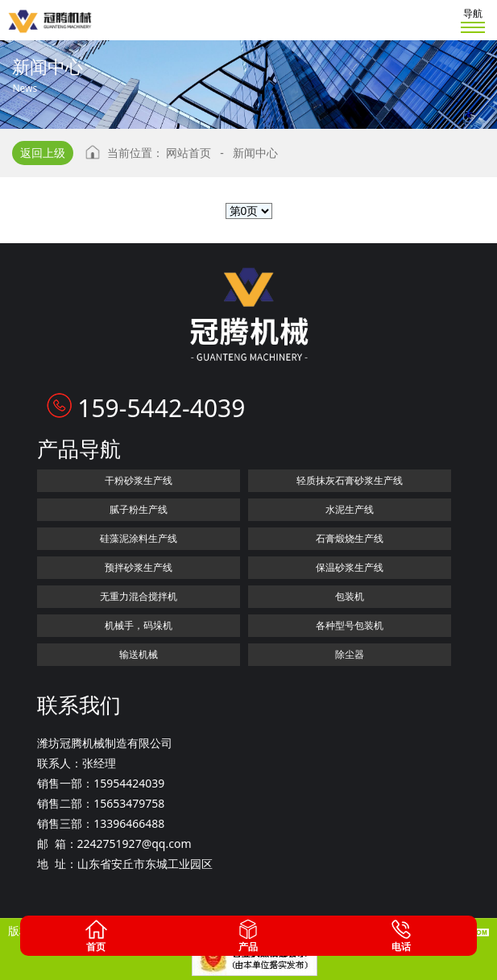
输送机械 (139, 654)
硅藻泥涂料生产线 (139, 538)
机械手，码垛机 (139, 625)
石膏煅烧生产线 (350, 538)
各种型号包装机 (350, 625)
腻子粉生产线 (139, 509)
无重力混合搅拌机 (139, 596)
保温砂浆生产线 (350, 567)
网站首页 (188, 153)
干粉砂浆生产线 (139, 480)
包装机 (350, 596)
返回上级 (43, 153)
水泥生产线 (350, 509)
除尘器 (350, 654)
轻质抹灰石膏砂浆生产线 (350, 480)
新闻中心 (255, 153)
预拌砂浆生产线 (139, 567)
